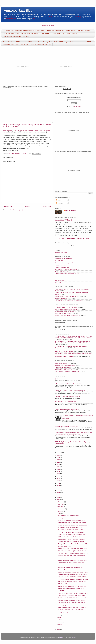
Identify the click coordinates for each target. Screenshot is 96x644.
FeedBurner (77, 106)
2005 (58, 500)
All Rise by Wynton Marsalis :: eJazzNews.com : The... (73, 605)
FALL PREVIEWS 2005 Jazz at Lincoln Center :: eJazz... (73, 593)
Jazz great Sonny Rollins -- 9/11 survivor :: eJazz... (72, 539)
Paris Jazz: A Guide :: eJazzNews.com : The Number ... (73, 553)
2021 (58, 467)
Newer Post (7, 206)
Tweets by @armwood (61, 252)
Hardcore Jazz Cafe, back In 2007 (76, 228)
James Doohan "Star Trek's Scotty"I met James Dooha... (73, 549)
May (60, 617)
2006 (58, 497)
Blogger (74, 637)
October (61, 506)
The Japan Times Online (65, 546)
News (12, 17)
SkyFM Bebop (46, 33)
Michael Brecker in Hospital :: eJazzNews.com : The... (72, 560)
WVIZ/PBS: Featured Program (66, 591)
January (61, 627)
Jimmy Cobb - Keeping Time (63, 363)
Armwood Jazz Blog (18, 11)
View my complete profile (70, 213)
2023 (58, 462)
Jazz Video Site (59, 261)
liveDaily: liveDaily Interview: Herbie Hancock (70, 567)
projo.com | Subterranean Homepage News (67, 426)
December (61, 502)
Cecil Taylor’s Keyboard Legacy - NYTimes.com (68, 396)
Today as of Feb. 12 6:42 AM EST (41, 45)
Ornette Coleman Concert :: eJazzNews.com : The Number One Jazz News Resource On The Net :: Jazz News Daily (74, 433)
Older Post (47, 206)
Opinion (50, 17)
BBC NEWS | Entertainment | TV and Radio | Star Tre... (73, 551)
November (61, 504)
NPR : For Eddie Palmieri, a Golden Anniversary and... (73, 537)
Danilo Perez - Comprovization (63, 367)
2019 (58, 472)
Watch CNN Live (72, 33)
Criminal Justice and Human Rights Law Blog (67, 274)
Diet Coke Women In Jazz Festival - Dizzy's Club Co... (73, 577)
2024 (58, 460)
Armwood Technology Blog (62, 267)
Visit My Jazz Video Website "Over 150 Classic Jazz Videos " (21, 33)
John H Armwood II (70, 210)
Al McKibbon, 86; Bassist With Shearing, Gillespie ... (72, 532)
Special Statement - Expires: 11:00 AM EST (16, 45)
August (60, 511)
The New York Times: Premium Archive (65, 401)
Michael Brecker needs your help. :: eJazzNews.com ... (73, 525)
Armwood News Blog (61, 265)
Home (27, 206)
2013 (58, 486)
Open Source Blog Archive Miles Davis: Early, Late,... (72, 534)
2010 (58, 493)
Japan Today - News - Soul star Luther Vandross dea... (73, 607)
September (62, 509)
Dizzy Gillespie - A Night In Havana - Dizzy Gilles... (72, 542)
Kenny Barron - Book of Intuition (64, 370)
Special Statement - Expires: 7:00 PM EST (78, 42)
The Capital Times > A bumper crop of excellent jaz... (72, 530)
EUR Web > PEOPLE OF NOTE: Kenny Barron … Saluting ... (74, 598)
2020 (58, 469)
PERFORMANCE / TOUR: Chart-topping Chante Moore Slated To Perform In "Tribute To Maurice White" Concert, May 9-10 (73, 342)
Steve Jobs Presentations (62, 271)
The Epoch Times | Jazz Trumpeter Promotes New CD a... (74, 544)
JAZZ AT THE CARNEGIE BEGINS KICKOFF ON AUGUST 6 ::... (75, 558)
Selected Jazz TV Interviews (65, 220)
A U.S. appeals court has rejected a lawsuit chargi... (72, 520)
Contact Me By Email (48, 26)
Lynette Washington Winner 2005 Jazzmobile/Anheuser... (73, 574)
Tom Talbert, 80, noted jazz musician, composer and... (72, 581)
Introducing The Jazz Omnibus (63, 314)
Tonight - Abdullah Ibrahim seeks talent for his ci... (71, 589)
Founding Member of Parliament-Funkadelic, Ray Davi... (73, 579)
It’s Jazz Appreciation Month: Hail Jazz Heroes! (68, 316)
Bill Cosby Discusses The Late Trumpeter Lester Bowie (71, 390)
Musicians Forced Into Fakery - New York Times (71, 610)
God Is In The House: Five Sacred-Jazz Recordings (69, 301)
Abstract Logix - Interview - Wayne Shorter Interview (72, 556)
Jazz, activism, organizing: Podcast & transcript (68, 309)
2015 (58, 481)
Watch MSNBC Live (58, 33)
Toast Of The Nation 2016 (62, 298)
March (60, 622)
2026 (58, 455)
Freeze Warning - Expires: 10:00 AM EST (51, 42)
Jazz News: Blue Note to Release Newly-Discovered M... (73, 572)
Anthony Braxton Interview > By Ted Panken (67, 409)
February (61, 624)
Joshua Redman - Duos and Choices (65, 365)
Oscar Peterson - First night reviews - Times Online (72, 596)
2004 (58, 630)
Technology (77, 17)
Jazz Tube (58, 282)
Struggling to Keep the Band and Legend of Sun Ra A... (73, 612)
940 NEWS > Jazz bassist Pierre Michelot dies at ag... (72, 600)
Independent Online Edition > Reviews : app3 (70, 527)
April (60, 620)
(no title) (57, 379)
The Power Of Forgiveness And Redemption (16, 36)
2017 (58, 476)
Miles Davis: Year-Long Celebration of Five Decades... (72, 523)
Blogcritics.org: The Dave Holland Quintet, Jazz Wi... (72, 603)
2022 (58, 464)
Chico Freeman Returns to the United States (67, 372)
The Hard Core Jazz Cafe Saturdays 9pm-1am (68, 384)
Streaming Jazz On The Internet (64, 259)
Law (33, 19)
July (60, 514)
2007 (58, 495)
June (60, 615)
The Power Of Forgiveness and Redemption (67, 269)
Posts (58, 200)
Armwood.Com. (12, 19)
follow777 (62, 637)
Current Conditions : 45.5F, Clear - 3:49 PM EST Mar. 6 (19, 42)
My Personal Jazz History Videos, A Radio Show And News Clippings (23, 31)
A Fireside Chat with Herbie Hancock (68, 570)
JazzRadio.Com (59, 280)
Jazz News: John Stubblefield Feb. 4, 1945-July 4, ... (72, 586)
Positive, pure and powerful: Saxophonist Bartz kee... (72, 518)
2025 (58, 457)
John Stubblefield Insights (65, 584)
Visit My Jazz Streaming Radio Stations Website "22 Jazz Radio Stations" (68, 31)
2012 (58, 488)
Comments (60, 203)
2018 (58, 474)
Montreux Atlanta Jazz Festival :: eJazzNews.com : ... (72, 565)
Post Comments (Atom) (17, 210)
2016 (58, 479)
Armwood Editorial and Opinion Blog (65, 263)
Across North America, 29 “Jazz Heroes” (66, 311)
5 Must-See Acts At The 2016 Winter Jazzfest (67, 296)
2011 (58, 490)
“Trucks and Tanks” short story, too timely (66, 307)
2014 (58, 483)
